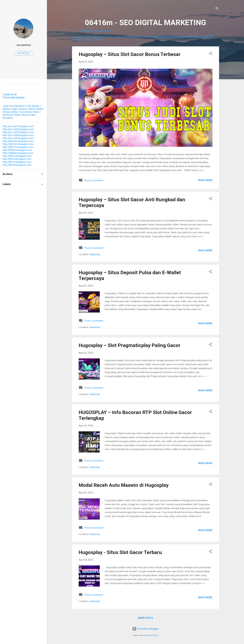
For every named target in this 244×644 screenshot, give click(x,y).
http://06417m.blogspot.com (18, 147)
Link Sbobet (33, 106)
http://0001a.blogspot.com (17, 156)
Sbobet (7, 109)
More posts (145, 618)
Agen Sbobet (19, 109)
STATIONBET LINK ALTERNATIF (96, 31)
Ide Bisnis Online (11, 115)
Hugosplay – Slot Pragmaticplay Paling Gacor (130, 345)
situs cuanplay (100, 37)
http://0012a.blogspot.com (17, 159)
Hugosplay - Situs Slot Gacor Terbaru (120, 552)
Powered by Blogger (145, 629)
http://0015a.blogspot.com (17, 165)
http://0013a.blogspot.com (17, 162)
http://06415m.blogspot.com (18, 144)
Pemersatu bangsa (14, 97)
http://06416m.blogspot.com (18, 141)
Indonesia (95, 254)
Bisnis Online (11, 112)
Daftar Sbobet (36, 109)
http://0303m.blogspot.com (17, 150)
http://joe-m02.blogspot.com (18, 129)
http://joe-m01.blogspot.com (18, 126)
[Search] (217, 9)
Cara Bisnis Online (29, 112)
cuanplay (77, 37)
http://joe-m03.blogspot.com (18, 132)
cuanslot (87, 37)
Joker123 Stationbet (14, 106)
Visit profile (24, 53)
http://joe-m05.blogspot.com (18, 138)
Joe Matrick (24, 45)
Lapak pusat (10, 94)
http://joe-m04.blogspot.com (18, 135)
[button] (210, 54)
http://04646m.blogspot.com (18, 153)
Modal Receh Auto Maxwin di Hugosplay (124, 485)
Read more (205, 180)
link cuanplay (115, 37)
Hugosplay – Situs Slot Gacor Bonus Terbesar (130, 54)
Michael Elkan (153, 635)
